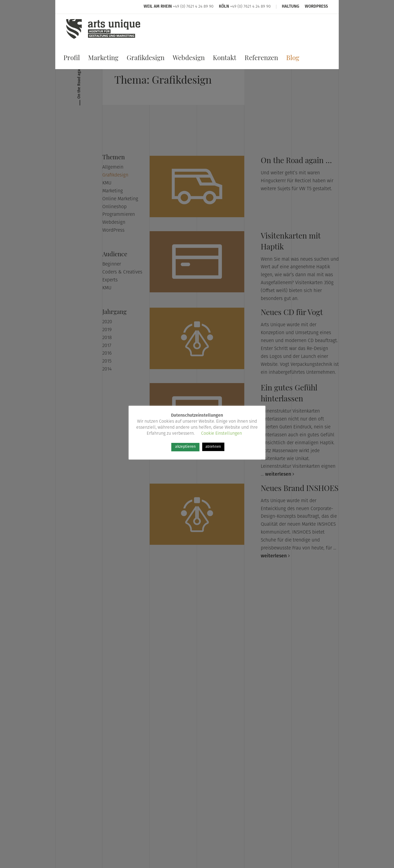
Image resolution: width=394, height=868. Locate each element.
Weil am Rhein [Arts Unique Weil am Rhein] (158, 7)
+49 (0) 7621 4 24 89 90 (193, 7)
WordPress (316, 7)
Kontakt (225, 59)
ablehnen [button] (213, 447)
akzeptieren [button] (185, 447)
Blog (293, 59)
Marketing (103, 59)
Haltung (291, 7)
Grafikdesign (146, 59)
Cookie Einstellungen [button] (221, 434)
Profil (72, 59)
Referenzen (261, 59)
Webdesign (189, 59)
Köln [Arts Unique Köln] (224, 7)
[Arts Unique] (103, 39)
